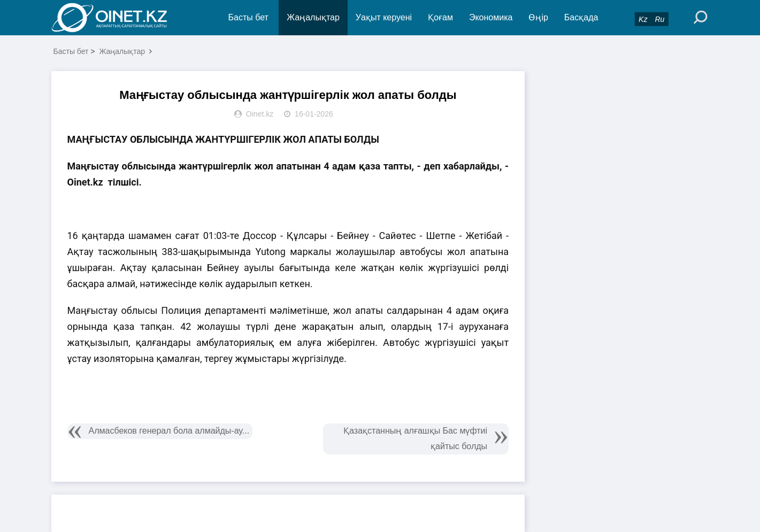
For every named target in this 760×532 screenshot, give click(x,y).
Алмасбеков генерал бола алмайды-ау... (169, 431)
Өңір (538, 17)
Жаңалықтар (313, 17)
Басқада (581, 17)
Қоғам (440, 17)
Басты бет (248, 17)
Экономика (491, 17)
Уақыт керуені (384, 17)
